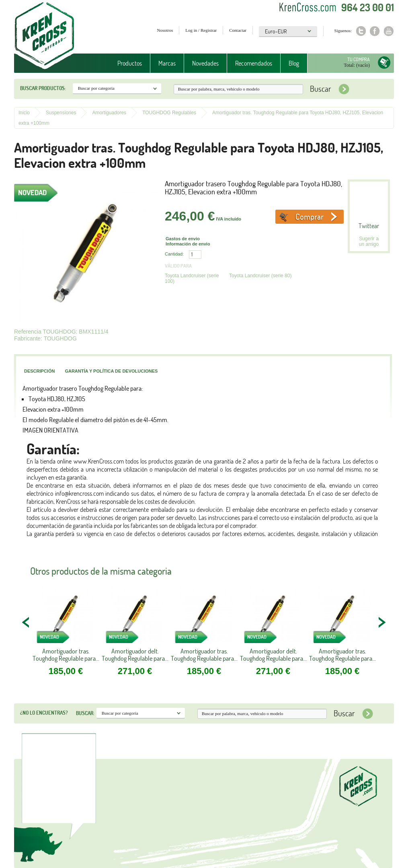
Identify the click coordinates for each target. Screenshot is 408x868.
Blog (294, 63)
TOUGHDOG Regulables (169, 113)
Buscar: (85, 713)
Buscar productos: (43, 88)
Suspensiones (61, 113)
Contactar (238, 30)
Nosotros (165, 30)
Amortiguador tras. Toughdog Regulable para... (66, 655)
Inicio (24, 113)
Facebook (375, 31)
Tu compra (359, 59)
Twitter (361, 31)
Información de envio (188, 244)
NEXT (382, 622)
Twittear (369, 226)
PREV (26, 622)
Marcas (167, 63)
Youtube (389, 31)
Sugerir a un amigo (369, 241)
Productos (130, 63)
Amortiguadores (109, 113)
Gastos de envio (183, 239)
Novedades (205, 63)
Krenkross (44, 36)
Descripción (39, 371)
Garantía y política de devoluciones (111, 371)
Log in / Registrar (201, 30)
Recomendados (254, 63)
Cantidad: (174, 254)
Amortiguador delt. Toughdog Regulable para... (135, 655)
